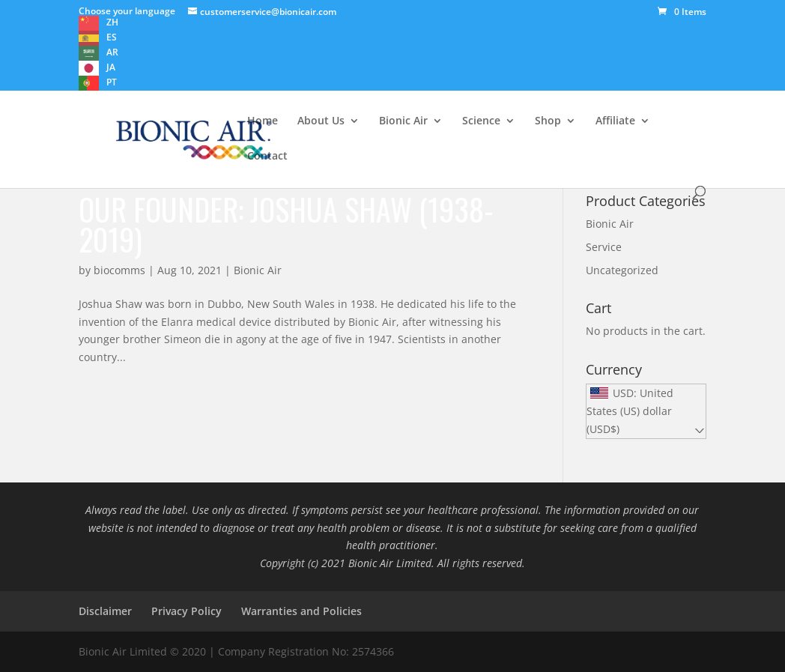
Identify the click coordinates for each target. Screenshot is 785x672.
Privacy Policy (187, 611)
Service (604, 247)
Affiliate (615, 121)
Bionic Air (403, 121)
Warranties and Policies (301, 611)
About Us (321, 121)
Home (263, 121)
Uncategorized (622, 270)
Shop (548, 121)
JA (111, 67)
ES (112, 37)
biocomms (119, 270)
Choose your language (127, 11)
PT (112, 82)
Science (481, 121)
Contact (267, 157)
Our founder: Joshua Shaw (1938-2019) (286, 224)
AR (112, 52)
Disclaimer (105, 611)
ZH (112, 22)
